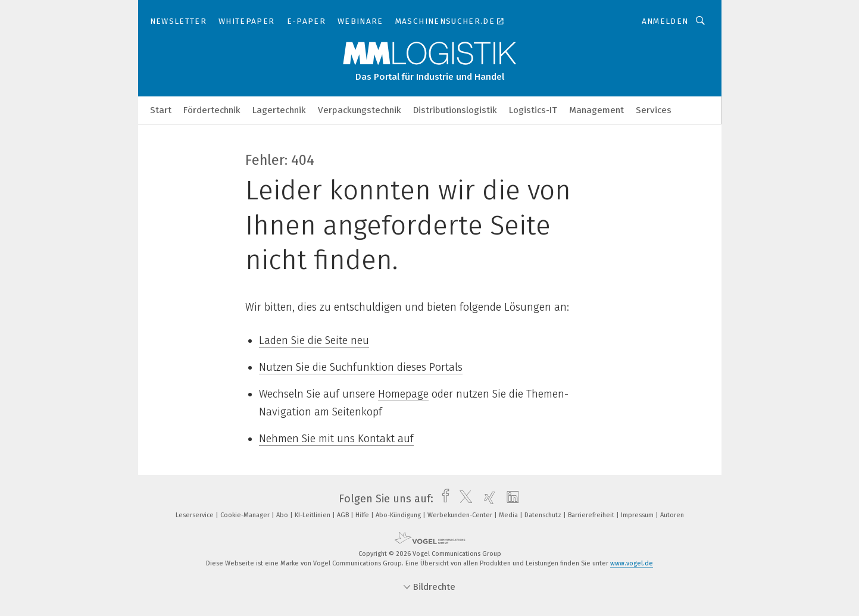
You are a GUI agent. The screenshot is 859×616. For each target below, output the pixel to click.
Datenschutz (544, 515)
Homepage (403, 394)
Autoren (672, 515)
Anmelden (665, 21)
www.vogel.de (632, 563)
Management (596, 110)
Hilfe (363, 515)
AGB (344, 515)
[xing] (487, 499)
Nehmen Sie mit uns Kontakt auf (336, 439)
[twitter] (463, 499)
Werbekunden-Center (461, 515)
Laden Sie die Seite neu (314, 340)
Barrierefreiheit (592, 515)
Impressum (638, 515)
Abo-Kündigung (399, 515)
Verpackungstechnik (360, 110)
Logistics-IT (533, 110)
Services (654, 110)
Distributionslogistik (455, 110)
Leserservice (196, 515)
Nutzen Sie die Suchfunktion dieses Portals (361, 367)
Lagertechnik (279, 110)
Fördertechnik (212, 110)
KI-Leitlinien (313, 515)
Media (509, 515)
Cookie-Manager (246, 515)
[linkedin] (510, 499)
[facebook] (443, 499)
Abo (283, 515)
